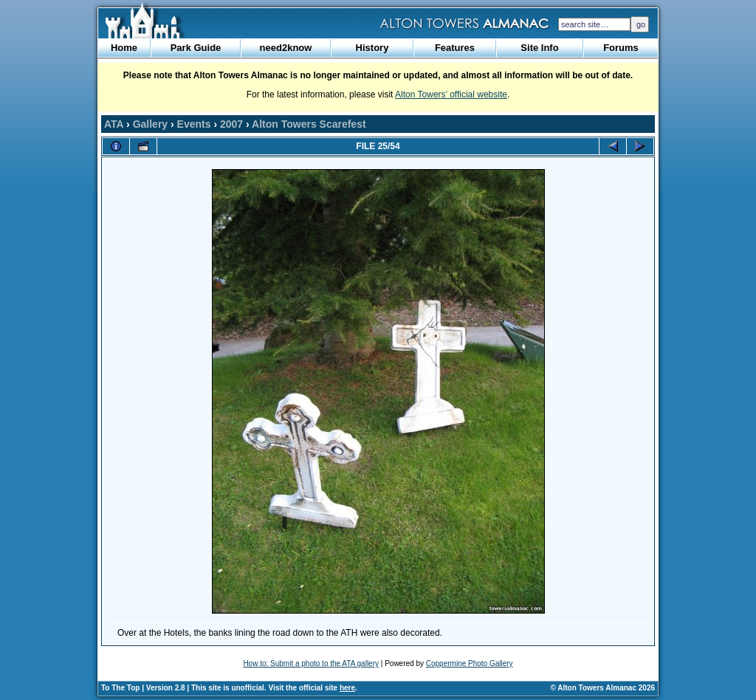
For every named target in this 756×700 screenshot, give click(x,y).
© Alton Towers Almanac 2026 (603, 688)
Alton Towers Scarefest (309, 124)
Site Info (539, 48)
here (347, 688)
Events (194, 124)
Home (124, 48)
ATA (114, 124)
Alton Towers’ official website (451, 95)
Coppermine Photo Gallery (470, 663)
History (372, 48)
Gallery (150, 124)
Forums (621, 48)
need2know (286, 48)
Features (455, 48)
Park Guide (196, 48)
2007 (231, 124)
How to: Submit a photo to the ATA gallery (311, 663)
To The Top (120, 688)
